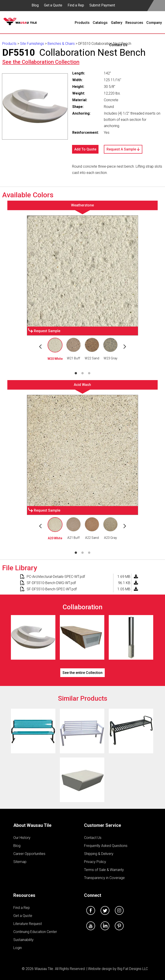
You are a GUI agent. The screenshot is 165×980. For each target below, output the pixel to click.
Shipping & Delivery (99, 854)
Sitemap (20, 862)
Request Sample (47, 331)
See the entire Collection (82, 673)
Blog (35, 5)
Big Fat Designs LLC (133, 969)
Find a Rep (76, 5)
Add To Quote (85, 149)
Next (125, 346)
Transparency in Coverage (104, 878)
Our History (22, 838)
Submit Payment (102, 5)
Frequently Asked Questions (106, 846)
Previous (40, 346)
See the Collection (41, 62)
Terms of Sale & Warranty (104, 870)
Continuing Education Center (35, 932)
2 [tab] (82, 373)
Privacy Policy (95, 862)
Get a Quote (53, 5)
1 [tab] (76, 373)
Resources (24, 895)
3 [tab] (89, 373)
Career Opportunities (29, 854)
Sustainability (23, 940)
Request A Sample (123, 149)
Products (9, 44)
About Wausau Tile (32, 825)
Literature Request (28, 924)
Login (18, 948)
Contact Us (93, 838)
